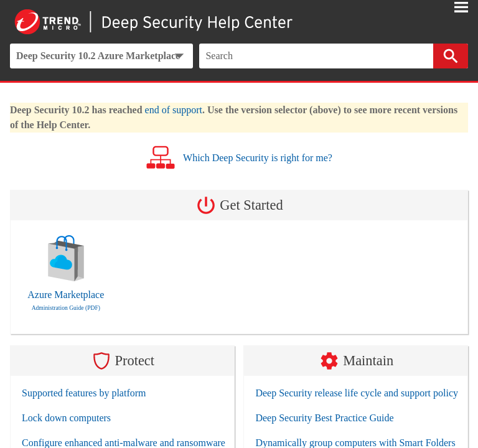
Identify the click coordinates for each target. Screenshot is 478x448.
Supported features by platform (84, 393)
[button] (451, 56)
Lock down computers (66, 418)
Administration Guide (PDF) (66, 308)
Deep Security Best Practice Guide (324, 418)
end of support (174, 110)
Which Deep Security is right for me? (258, 158)
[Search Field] (334, 56)
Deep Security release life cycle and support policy (357, 393)
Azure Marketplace (66, 295)
